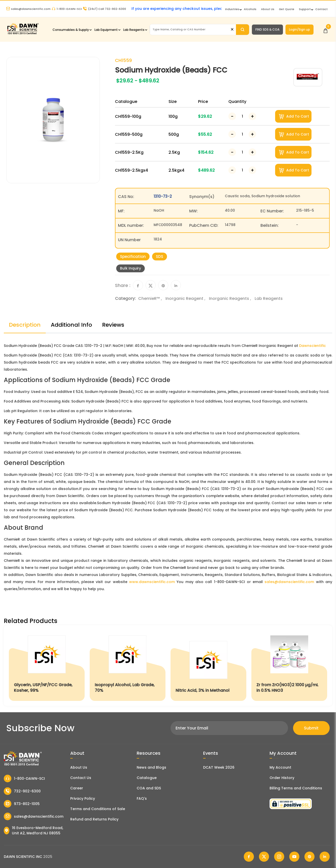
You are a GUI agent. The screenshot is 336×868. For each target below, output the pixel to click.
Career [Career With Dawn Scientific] (77, 788)
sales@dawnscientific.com (28, 9)
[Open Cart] (326, 29)
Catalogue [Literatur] (147, 778)
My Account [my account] (280, 767)
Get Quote (287, 9)
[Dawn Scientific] (23, 34)
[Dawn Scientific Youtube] (294, 857)
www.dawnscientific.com (152, 582)
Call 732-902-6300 (105, 9)
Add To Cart (294, 116)
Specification (133, 257)
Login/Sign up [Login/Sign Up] (299, 29)
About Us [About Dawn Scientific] (268, 9)
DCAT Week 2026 (219, 767)
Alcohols (250, 9)
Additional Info (71, 325)
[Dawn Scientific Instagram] (279, 857)
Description (25, 325)
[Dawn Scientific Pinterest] (309, 857)
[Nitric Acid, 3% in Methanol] (208, 666)
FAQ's (142, 798)
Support (305, 9)
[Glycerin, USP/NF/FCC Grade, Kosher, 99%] (47, 666)
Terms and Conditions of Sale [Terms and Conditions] (98, 809)
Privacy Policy (83, 798)
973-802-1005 (22, 804)
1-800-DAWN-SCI (67, 9)
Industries (232, 9)
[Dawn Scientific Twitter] (264, 857)
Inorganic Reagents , (231, 298)
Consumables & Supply (71, 30)
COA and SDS (149, 788)
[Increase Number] (252, 116)
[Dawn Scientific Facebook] (249, 857)
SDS (160, 257)
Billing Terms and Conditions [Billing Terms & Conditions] (296, 788)
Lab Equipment (106, 30)
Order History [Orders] (282, 778)
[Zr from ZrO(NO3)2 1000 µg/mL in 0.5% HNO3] (289, 666)
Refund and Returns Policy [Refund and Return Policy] (94, 819)
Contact (321, 9)
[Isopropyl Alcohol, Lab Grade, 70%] (128, 666)
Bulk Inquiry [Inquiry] (130, 268)
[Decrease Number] (232, 116)
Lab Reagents (134, 30)
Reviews (113, 325)
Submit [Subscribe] (311, 728)
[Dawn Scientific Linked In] (325, 857)
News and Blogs (151, 767)
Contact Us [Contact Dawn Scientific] (81, 778)
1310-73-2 (163, 196)
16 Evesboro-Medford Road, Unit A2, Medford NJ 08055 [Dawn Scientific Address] (33, 830)
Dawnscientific (313, 346)
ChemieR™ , (151, 298)
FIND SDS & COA (267, 29)
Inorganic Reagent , (186, 298)
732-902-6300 (22, 791)
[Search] (243, 30)
